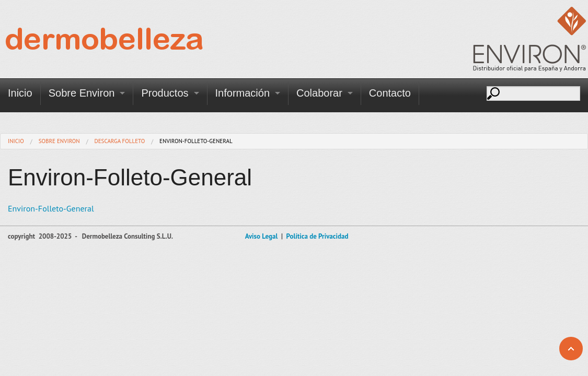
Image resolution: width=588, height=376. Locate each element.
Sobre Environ (82, 93)
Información (243, 93)
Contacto (390, 93)
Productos (165, 93)
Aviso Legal (262, 236)
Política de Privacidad (317, 236)
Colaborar (319, 93)
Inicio (20, 93)
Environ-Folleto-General (51, 208)
